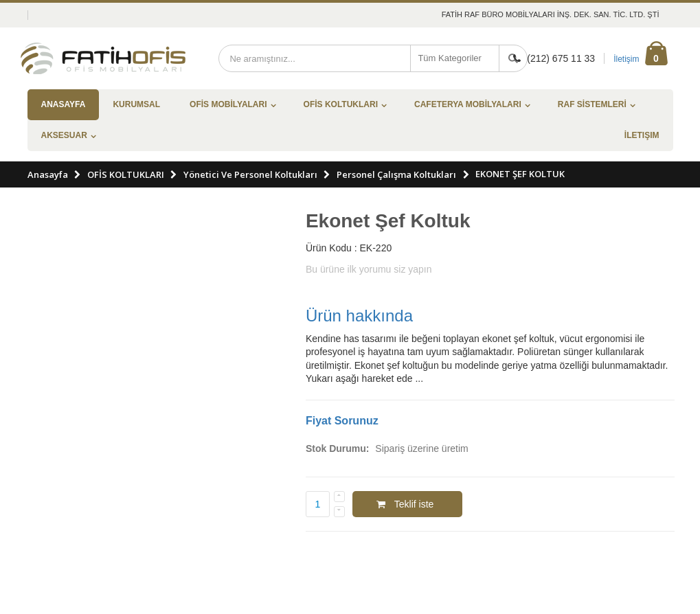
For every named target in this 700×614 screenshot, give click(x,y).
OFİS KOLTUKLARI (341, 104)
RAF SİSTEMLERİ (592, 104)
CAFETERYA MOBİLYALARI (468, 104)
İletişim (626, 59)
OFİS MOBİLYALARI (228, 104)
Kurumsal (136, 104)
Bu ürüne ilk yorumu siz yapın (369, 269)
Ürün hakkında (359, 316)
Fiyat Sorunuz (342, 421)
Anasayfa (48, 174)
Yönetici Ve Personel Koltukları (250, 174)
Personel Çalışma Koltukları (396, 174)
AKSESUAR (64, 135)
